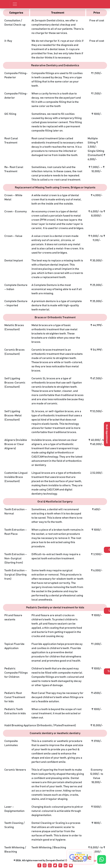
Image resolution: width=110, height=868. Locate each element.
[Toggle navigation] (15, 4)
